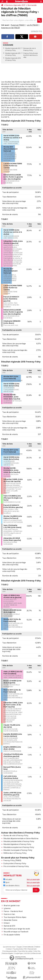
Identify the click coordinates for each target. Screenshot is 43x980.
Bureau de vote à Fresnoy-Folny (16, 835)
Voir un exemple (33, 879)
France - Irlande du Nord (13, 911)
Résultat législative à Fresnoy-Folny (17, 844)
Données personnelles (10, 951)
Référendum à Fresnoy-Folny (15, 853)
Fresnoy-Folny (28, 53)
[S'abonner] (21, 890)
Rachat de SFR (9, 926)
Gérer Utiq (37, 951)
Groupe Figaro (19, 953)
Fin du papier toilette (12, 935)
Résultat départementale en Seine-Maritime (21, 838)
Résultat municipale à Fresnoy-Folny (18, 850)
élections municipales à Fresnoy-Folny (25, 89)
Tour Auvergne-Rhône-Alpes (15, 917)
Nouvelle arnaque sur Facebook (16, 932)
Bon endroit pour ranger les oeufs (17, 929)
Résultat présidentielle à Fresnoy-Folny (19, 841)
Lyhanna (7, 908)
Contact (9, 949)
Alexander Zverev (10, 920)
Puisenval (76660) (18, 25)
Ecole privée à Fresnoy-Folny (15, 863)
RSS (25, 949)
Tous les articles (18, 949)
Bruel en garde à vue (12, 906)
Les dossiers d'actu (11, 886)
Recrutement (32, 949)
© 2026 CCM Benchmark (33, 953)
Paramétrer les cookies (25, 951)
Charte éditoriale (28, 947)
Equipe (19, 947)
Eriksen (7, 923)
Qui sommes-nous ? (9, 947)
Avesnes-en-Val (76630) (10, 28)
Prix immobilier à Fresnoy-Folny (16, 866)
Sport (6, 882)
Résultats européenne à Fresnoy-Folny (19, 847)
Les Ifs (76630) (32, 25)
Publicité (37, 947)
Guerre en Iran (9, 914)
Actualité (8, 879)
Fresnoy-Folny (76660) (12, 860)
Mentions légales (8, 953)
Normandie (32, 5)
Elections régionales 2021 (15, 5)
